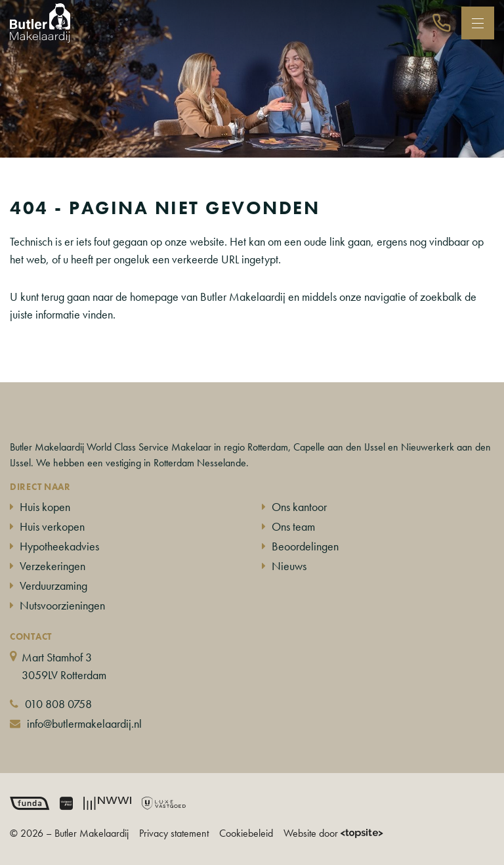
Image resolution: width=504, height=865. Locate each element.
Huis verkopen (52, 526)
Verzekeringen (52, 566)
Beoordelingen (305, 546)
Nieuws (289, 566)
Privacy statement (174, 833)
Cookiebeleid (246, 833)
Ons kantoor (299, 507)
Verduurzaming (53, 586)
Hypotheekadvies (59, 546)
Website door (333, 833)
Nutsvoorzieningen (62, 605)
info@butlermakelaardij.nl (84, 723)
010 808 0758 (58, 704)
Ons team (293, 526)
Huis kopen (45, 507)
